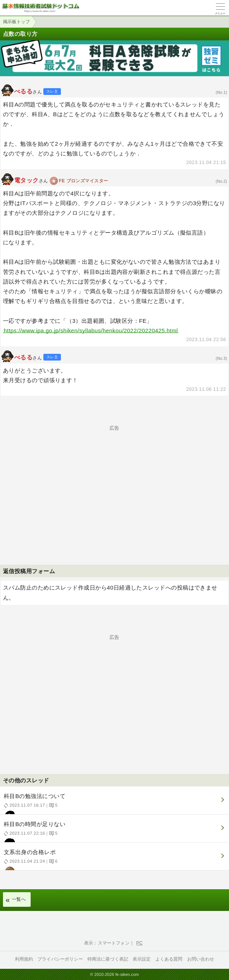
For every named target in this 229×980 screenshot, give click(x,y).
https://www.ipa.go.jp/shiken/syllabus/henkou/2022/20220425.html (91, 330)
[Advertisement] (114, 483)
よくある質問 (169, 959)
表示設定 (142, 959)
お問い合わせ (201, 959)
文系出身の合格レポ (114, 860)
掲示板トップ (16, 22)
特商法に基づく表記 (108, 959)
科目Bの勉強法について (114, 803)
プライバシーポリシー (60, 959)
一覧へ (19, 899)
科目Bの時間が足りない (114, 831)
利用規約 (24, 959)
